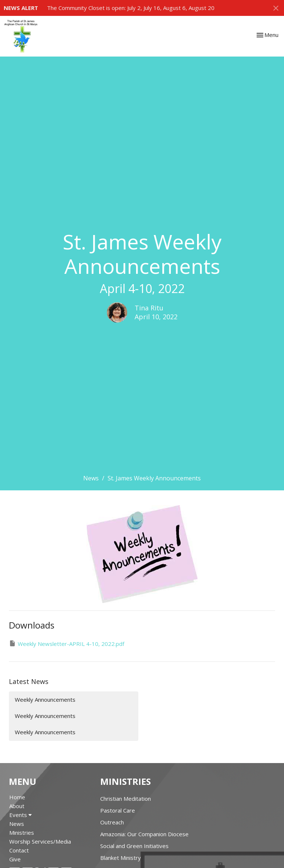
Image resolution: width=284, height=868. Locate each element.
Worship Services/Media (40, 841)
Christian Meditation (126, 799)
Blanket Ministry (121, 858)
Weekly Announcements (45, 699)
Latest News (29, 681)
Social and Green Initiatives (134, 846)
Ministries (22, 833)
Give (15, 859)
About (17, 806)
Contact (19, 850)
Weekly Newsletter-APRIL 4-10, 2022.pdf (67, 644)
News (91, 478)
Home (17, 797)
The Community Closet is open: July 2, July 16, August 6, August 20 (131, 8)
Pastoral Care (118, 810)
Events (21, 815)
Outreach (112, 822)
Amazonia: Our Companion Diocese (144, 834)
